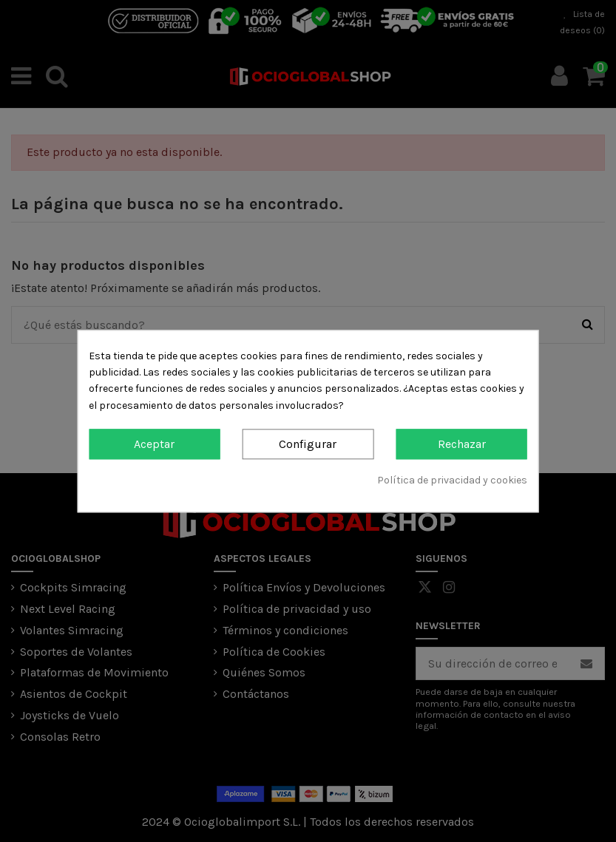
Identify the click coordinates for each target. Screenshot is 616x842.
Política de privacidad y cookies (452, 481)
